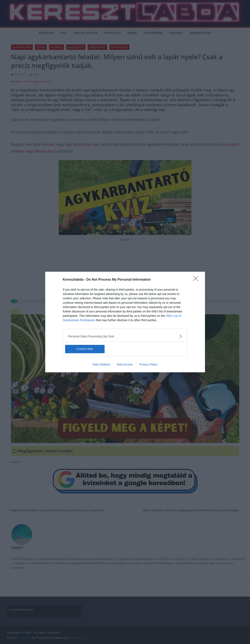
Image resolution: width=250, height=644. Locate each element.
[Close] (197, 280)
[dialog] (125, 322)
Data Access (125, 364)
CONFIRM (85, 349)
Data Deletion (102, 364)
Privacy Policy (148, 364)
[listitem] (125, 336)
